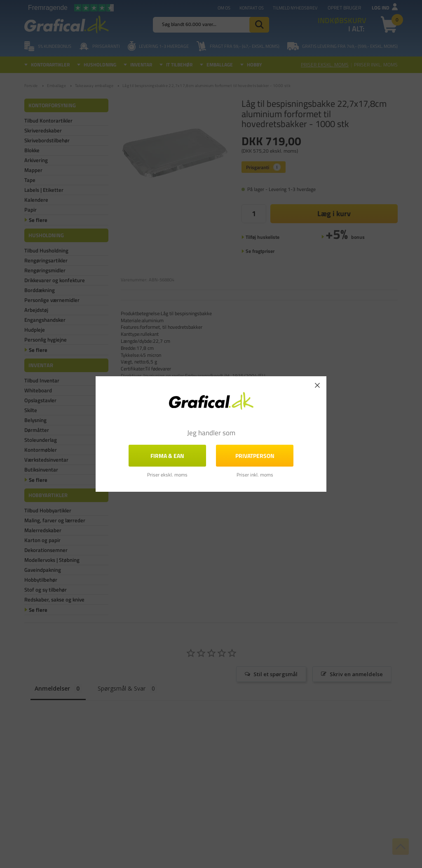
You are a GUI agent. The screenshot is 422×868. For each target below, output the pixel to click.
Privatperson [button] (255, 456)
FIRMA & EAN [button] (167, 456)
